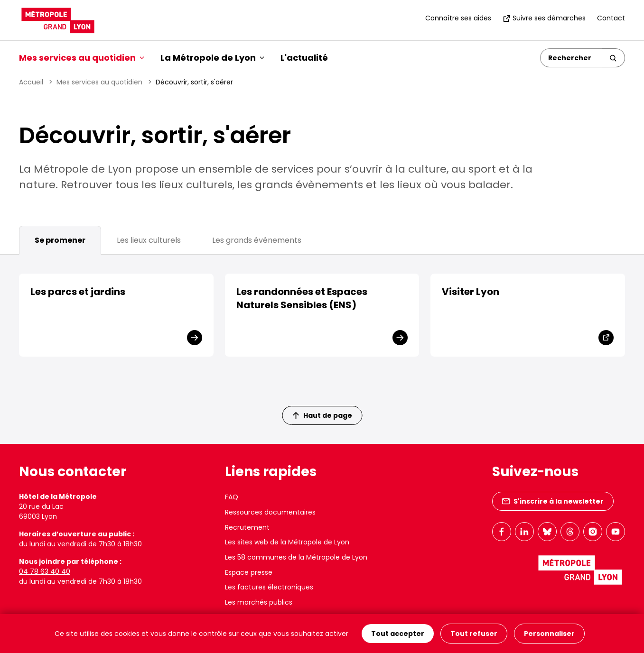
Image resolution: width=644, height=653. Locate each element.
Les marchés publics (259, 602)
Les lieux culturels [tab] (149, 240)
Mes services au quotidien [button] (82, 58)
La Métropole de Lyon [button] (212, 58)
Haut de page (322, 415)
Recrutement (247, 527)
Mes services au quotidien (99, 82)
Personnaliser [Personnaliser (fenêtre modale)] (549, 634)
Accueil (31, 82)
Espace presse (249, 572)
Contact (611, 18)
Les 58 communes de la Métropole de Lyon (296, 557)
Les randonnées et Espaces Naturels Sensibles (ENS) (302, 298)
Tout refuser (474, 634)
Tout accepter (398, 634)
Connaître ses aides (458, 18)
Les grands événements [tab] (257, 240)
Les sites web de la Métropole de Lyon (287, 542)
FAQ (232, 497)
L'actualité (304, 58)
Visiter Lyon (471, 292)
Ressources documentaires (270, 512)
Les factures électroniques (269, 587)
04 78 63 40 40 (45, 571)
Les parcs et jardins (78, 292)
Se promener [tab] (60, 240)
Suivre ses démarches (544, 18)
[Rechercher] (571, 58)
